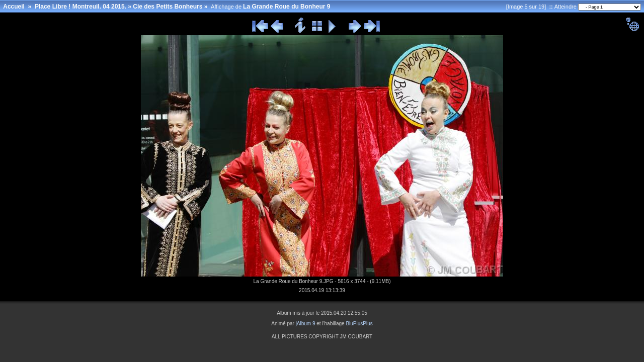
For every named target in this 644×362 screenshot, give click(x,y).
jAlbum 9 (306, 324)
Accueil (14, 7)
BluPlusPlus (359, 324)
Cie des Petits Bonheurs (168, 7)
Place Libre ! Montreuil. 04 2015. (80, 7)
